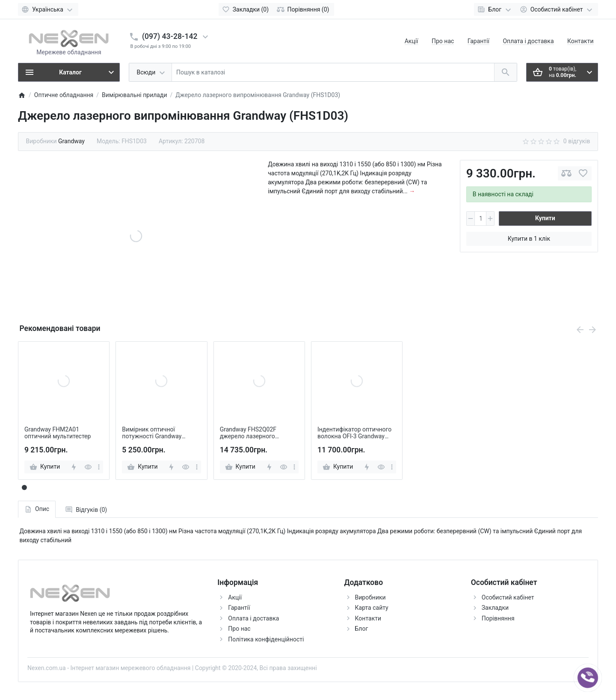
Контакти (580, 41)
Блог (362, 629)
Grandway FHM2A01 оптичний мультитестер (58, 433)
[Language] (48, 9)
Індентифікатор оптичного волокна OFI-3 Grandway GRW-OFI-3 (354, 433)
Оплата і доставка (528, 41)
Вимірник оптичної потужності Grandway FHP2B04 (152, 433)
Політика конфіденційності (266, 639)
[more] (99, 467)
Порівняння (498, 618)
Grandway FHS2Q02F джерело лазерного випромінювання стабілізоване (248, 433)
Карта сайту (372, 608)
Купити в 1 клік (529, 239)
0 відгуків (577, 141)
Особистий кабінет (508, 597)
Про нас (443, 41)
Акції (412, 41)
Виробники (370, 597)
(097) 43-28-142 (170, 36)
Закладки (495, 608)
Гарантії (478, 41)
